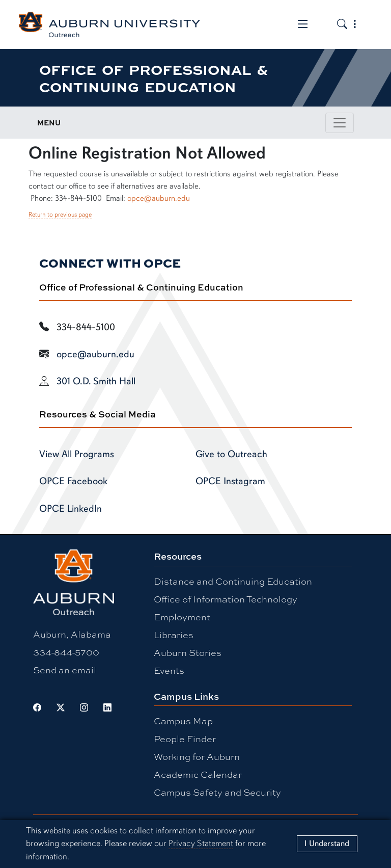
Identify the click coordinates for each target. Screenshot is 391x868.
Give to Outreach (231, 454)
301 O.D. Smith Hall (96, 381)
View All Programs (77, 454)
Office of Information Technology (226, 599)
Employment (182, 617)
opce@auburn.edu (159, 198)
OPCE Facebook (73, 481)
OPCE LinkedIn (71, 509)
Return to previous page (60, 215)
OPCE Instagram (230, 481)
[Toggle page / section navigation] (340, 123)
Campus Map (183, 721)
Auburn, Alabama (72, 634)
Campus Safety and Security (217, 792)
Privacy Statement (201, 843)
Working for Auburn (197, 756)
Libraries (174, 635)
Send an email (65, 670)
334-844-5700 (66, 652)
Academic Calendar (198, 774)
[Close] (327, 844)
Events (169, 670)
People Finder (185, 739)
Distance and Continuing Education (233, 581)
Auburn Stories (188, 652)
